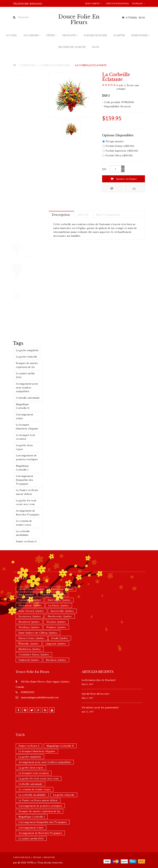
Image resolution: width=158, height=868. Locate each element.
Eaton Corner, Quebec (32, 638)
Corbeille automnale (28, 398)
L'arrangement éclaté (25, 416)
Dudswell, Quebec (29, 660)
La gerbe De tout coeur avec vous (26, 502)
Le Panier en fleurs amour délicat (27, 492)
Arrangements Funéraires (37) (25, 112)
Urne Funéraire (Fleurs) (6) (30, 187)
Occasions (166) (22, 196)
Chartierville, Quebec (53, 595)
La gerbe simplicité (27, 350)
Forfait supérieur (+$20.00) (120, 151)
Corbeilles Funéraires (56, 65)
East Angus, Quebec (59, 600)
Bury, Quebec (26, 595)
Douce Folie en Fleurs (79, 20)
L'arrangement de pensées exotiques (27, 457)
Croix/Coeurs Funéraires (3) (25, 168)
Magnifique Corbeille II (23, 406)
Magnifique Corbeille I (22, 468)
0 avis (120, 85)
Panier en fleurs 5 (26, 541)
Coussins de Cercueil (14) (29, 157)
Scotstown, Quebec (30, 616)
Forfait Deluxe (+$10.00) (118, 146)
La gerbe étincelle (27, 357)
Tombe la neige (32, 291)
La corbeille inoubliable (23, 533)
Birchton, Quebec (56, 660)
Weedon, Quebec (56, 622)
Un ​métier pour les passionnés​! (100, 707)
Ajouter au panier (124, 179)
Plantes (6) (20, 95)
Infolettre (49, 857)
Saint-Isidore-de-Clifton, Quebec (38, 633)
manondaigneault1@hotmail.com (40, 697)
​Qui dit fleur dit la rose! (95, 694)
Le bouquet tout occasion (25, 437)
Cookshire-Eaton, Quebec (34, 655)
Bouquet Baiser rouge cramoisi (31, 247)
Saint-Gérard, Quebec (31, 611)
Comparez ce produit (134, 189)
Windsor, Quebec (56, 627)
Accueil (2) (19, 80)
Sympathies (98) (22, 103)
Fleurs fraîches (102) (25, 88)
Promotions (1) (22, 218)
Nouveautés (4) (22, 226)
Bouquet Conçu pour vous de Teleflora (32, 270)
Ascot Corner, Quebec (31, 589)
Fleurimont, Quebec (30, 605)
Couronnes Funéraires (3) (29, 134)
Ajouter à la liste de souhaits (112, 189)
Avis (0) (83, 215)
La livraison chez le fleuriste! (99, 680)
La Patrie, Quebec (59, 605)
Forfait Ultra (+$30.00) (118, 155)
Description (61, 215)
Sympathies (28, 65)
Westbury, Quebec (29, 627)
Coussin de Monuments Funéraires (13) (30, 146)
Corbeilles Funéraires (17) (29, 123)
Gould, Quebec (60, 638)
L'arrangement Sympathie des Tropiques (25, 480)
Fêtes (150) (20, 203)
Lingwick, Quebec (56, 644)
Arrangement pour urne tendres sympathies (27, 387)
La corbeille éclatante (91, 65)
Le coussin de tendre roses (24, 523)
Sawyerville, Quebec (62, 611)
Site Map (37, 857)
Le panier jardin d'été (25, 375)
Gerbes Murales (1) (27, 177)
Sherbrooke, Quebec (60, 616)
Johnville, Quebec (29, 644)
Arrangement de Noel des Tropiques (28, 513)
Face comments (108, 215)
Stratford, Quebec (29, 622)
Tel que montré (113, 141)
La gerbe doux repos (24, 447)
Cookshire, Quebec (30, 600)
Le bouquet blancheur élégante (27, 427)
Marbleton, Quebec (30, 649)
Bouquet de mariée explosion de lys (27, 365)
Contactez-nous (22, 857)
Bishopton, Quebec (62, 589)
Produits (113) (21, 211)
